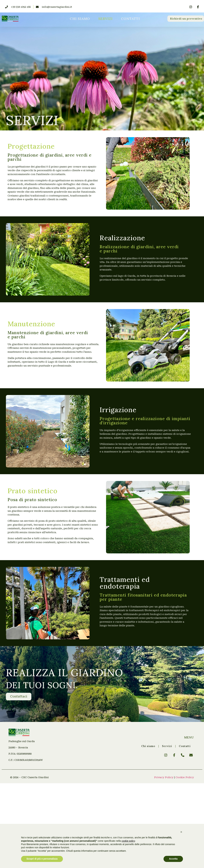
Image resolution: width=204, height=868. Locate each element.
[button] (181, 832)
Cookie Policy (185, 777)
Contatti (130, 19)
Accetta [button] (173, 859)
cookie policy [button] (128, 841)
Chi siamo (80, 19)
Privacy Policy (164, 777)
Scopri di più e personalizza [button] (42, 859)
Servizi (105, 19)
